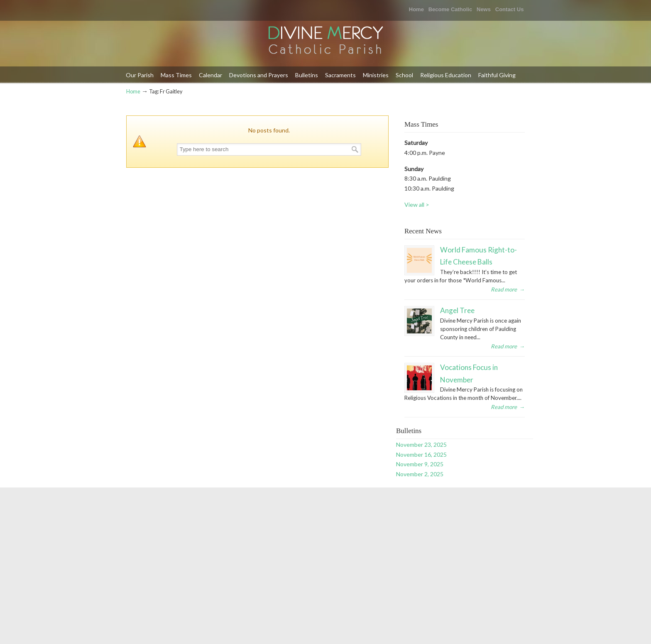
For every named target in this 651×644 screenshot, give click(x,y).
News (484, 9)
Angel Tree (457, 310)
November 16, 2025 (421, 454)
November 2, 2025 (420, 474)
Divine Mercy (325, 41)
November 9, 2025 (420, 464)
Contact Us (510, 9)
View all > (417, 204)
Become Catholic (450, 9)
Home (416, 9)
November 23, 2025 (421, 444)
